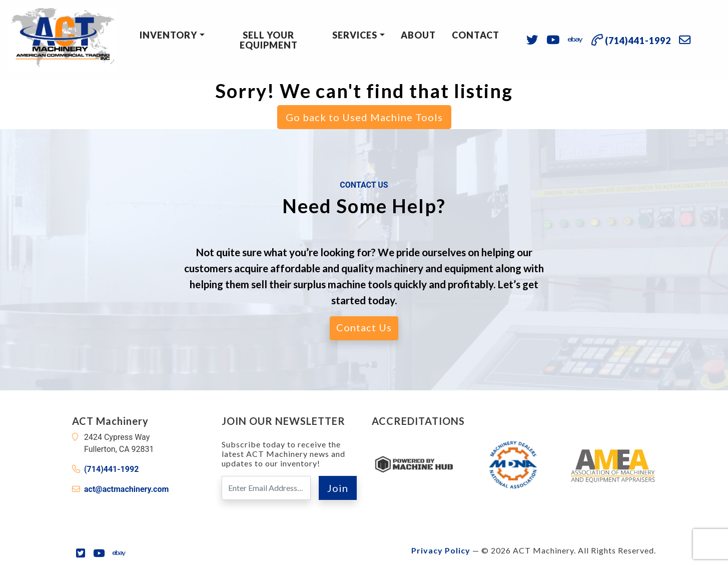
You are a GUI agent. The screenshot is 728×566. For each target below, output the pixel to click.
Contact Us (364, 327)
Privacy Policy (441, 550)
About (418, 35)
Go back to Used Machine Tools (364, 117)
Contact (476, 35)
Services (355, 35)
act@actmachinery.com (126, 489)
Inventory (168, 35)
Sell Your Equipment (269, 40)
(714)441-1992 (111, 469)
